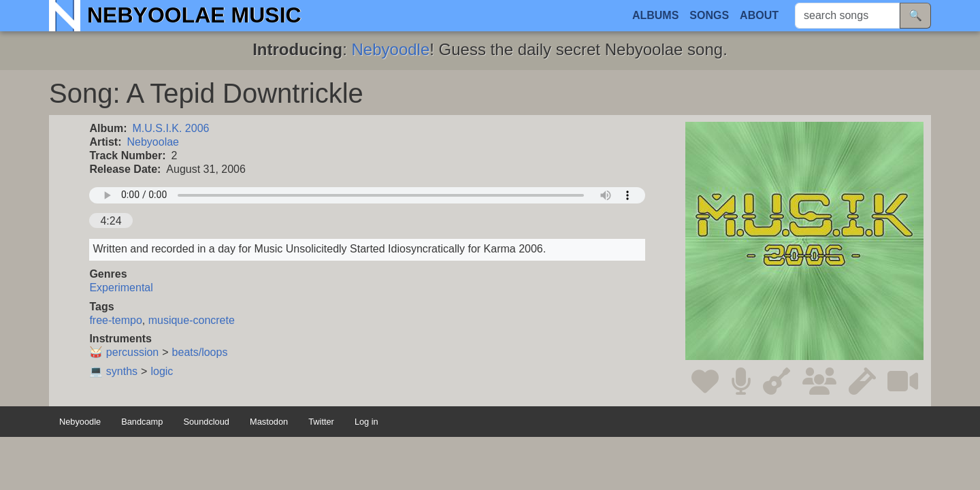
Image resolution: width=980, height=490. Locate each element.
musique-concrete (192, 320)
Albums (655, 15)
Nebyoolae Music (194, 15)
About (759, 15)
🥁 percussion (124, 352)
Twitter (321, 422)
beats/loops (200, 352)
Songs (709, 15)
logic (162, 371)
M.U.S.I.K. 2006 (171, 128)
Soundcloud (206, 422)
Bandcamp (142, 422)
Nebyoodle (391, 49)
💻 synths (113, 371)
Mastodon (269, 422)
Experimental (121, 288)
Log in (366, 422)
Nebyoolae (153, 142)
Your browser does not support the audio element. (367, 195)
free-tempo (115, 320)
